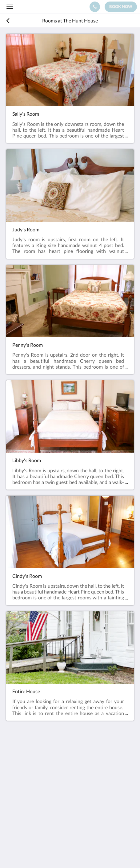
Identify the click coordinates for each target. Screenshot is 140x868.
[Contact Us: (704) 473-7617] (95, 7)
